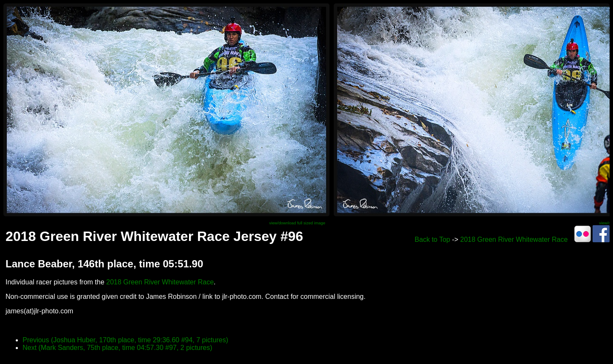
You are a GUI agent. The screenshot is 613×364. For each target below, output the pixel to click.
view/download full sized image (297, 223)
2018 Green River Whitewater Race (514, 239)
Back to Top (432, 239)
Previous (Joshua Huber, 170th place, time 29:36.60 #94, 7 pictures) (125, 340)
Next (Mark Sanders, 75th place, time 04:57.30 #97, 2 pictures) (117, 348)
